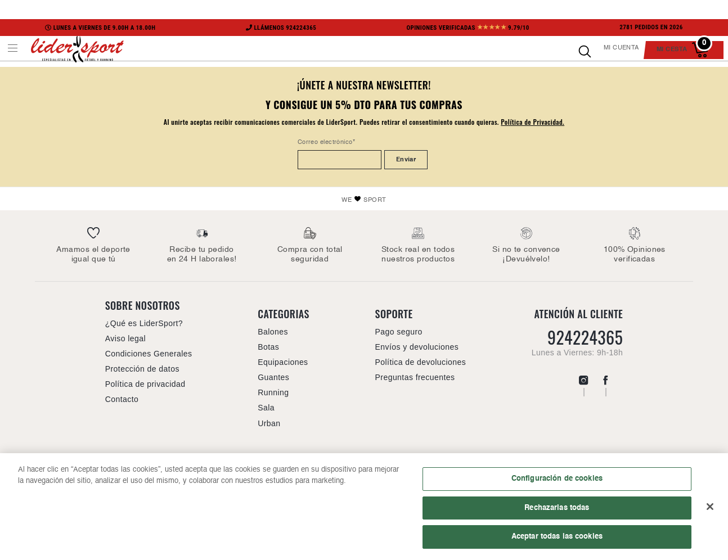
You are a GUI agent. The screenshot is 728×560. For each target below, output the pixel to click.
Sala (266, 408)
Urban (269, 423)
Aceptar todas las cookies (557, 538)
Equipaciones (283, 362)
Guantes (273, 377)
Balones (273, 332)
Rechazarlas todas (557, 509)
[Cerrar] (710, 508)
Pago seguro (399, 332)
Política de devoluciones (421, 362)
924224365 (585, 337)
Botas (268, 347)
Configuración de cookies (557, 480)
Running (273, 392)
